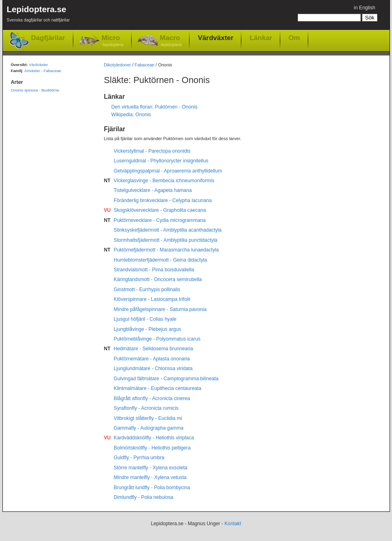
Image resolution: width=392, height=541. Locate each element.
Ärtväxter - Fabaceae (43, 71)
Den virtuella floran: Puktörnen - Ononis (154, 107)
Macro (171, 41)
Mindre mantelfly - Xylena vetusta (150, 477)
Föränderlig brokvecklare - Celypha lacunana (163, 200)
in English (365, 8)
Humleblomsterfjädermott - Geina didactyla (160, 260)
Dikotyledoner (118, 65)
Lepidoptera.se (38, 15)
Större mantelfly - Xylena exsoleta (151, 468)
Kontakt (233, 524)
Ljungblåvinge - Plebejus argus (147, 329)
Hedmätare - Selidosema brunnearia (153, 349)
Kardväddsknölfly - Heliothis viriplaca (154, 438)
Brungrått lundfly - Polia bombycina (152, 488)
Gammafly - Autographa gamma (149, 428)
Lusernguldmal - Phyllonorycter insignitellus (161, 161)
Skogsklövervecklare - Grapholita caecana (160, 210)
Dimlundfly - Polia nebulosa (144, 497)
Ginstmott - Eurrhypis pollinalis (147, 290)
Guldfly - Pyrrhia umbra (139, 458)
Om (294, 38)
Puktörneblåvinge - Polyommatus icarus (157, 339)
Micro (113, 41)
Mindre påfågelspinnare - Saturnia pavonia (160, 309)
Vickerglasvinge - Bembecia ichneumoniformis (164, 181)
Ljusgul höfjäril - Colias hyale (145, 319)
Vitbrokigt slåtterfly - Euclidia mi (148, 418)
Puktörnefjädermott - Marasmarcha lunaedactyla (166, 250)
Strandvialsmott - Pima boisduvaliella (154, 270)
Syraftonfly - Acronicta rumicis (146, 408)
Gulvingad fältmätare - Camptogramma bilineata (166, 379)
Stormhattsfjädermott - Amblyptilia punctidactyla (166, 240)
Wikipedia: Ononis (131, 115)
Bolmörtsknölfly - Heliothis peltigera (152, 448)
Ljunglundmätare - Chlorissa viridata (153, 368)
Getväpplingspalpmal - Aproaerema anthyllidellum (168, 171)
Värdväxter (215, 38)
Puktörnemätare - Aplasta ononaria (152, 359)
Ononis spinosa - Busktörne (35, 90)
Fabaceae (145, 65)
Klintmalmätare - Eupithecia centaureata (158, 388)
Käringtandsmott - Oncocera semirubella (158, 279)
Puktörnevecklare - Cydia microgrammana (160, 220)
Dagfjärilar (48, 38)
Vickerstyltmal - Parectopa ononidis (152, 151)
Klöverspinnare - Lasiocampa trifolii (152, 299)
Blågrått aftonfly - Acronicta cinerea (152, 398)
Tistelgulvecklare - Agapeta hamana (153, 190)
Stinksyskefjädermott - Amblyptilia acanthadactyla (168, 230)
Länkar (261, 38)
